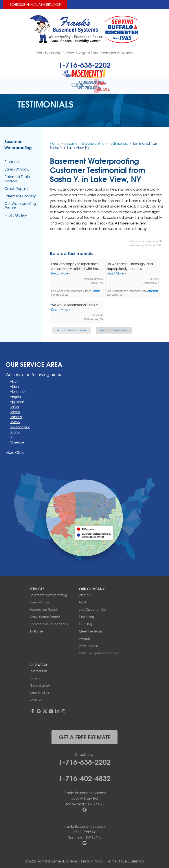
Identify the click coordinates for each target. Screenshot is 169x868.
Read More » (61, 271)
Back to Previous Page (72, 328)
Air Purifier (37, 629)
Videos (35, 676)
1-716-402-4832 (85, 776)
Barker (15, 405)
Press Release (89, 644)
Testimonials (38, 669)
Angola (15, 395)
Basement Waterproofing (18, 142)
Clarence (17, 440)
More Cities (15, 450)
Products (12, 160)
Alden (14, 384)
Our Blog (85, 622)
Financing (86, 615)
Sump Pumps (39, 600)
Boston (96, 289)
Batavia (16, 415)
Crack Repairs (16, 186)
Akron (14, 379)
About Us (86, 593)
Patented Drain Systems (17, 177)
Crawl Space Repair (45, 615)
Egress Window (17, 167)
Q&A (83, 600)
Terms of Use (117, 859)
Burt (13, 435)
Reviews (36, 698)
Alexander (18, 389)
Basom (15, 410)
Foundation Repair (44, 607)
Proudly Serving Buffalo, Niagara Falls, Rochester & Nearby (85, 53)
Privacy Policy (92, 859)
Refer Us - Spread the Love (99, 651)
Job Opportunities (93, 607)
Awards (85, 636)
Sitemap (137, 859)
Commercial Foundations (49, 622)
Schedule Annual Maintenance (35, 4)
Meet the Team (90, 629)
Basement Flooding (20, 194)
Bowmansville (20, 425)
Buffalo (15, 430)
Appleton (17, 400)
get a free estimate (85, 735)
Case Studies (39, 691)
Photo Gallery (16, 213)
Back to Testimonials (114, 328)
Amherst (152, 289)
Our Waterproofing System (20, 204)
